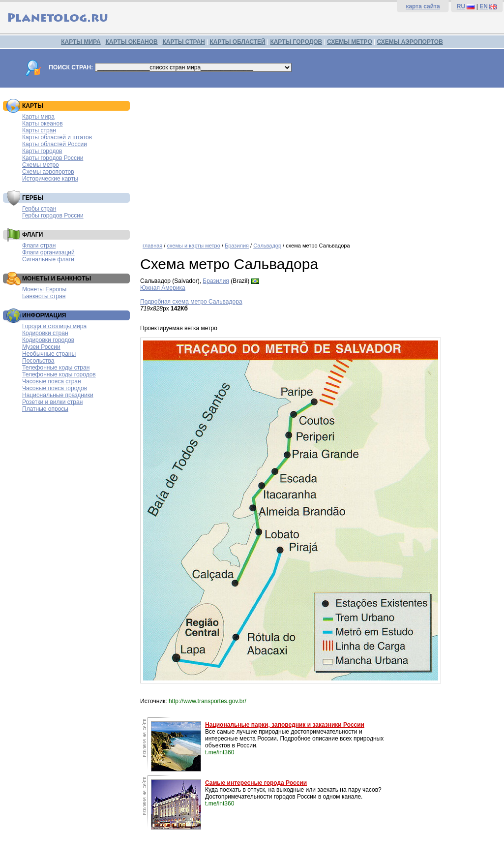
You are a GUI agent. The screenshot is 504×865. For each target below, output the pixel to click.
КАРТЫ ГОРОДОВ (296, 42)
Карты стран (39, 130)
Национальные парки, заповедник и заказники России (285, 725)
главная (152, 246)
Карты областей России (55, 144)
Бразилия (237, 246)
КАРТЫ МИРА (81, 42)
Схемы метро (41, 165)
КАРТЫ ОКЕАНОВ (131, 42)
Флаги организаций (48, 252)
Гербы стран (39, 209)
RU (461, 6)
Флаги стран (39, 246)
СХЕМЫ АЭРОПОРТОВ (410, 42)
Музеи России (41, 347)
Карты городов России (53, 158)
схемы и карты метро (193, 246)
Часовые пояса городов (55, 388)
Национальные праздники (58, 395)
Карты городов (42, 151)
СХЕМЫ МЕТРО (350, 42)
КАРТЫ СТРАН (184, 42)
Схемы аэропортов (48, 172)
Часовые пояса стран (52, 381)
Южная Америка (163, 288)
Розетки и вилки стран (52, 402)
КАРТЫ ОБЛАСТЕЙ (238, 42)
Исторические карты (50, 179)
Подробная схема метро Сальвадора (191, 302)
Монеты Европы (44, 289)
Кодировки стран (45, 333)
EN (484, 6)
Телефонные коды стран (56, 368)
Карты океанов (43, 124)
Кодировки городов (48, 340)
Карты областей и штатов (57, 137)
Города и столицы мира (54, 326)
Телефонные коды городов (59, 374)
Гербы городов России (53, 216)
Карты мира (38, 117)
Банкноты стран (44, 296)
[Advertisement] (320, 161)
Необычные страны (49, 354)
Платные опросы (45, 409)
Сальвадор (267, 246)
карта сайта (423, 6)
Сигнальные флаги (48, 259)
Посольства (38, 361)
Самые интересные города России (256, 783)
